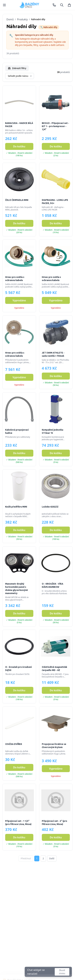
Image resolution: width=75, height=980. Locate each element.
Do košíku (19, 146)
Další (52, 858)
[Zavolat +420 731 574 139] (54, 5)
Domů (10, 19)
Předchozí (26, 858)
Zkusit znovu (62, 972)
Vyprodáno (19, 300)
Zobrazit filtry (17, 68)
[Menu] (4, 5)
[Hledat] (62, 5)
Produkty (22, 19)
